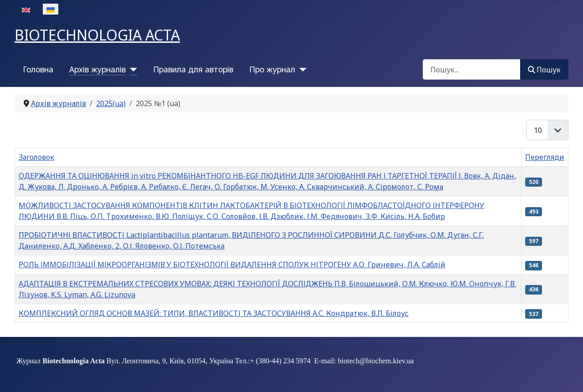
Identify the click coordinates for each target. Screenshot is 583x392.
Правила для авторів (193, 69)
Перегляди (545, 157)
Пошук (544, 70)
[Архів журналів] (131, 69)
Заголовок (36, 157)
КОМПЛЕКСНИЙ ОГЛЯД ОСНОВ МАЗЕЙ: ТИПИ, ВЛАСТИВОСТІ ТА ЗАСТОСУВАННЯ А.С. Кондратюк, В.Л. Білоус (214, 313)
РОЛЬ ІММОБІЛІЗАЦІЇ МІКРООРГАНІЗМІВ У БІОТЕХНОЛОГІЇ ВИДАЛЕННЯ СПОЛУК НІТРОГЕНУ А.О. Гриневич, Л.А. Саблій (232, 265)
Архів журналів (97, 69)
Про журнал (272, 69)
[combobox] (472, 69)
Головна (38, 69)
